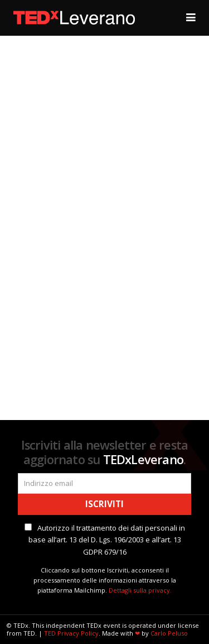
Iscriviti (104, 504)
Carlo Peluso (169, 633)
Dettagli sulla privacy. (140, 590)
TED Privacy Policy (71, 633)
